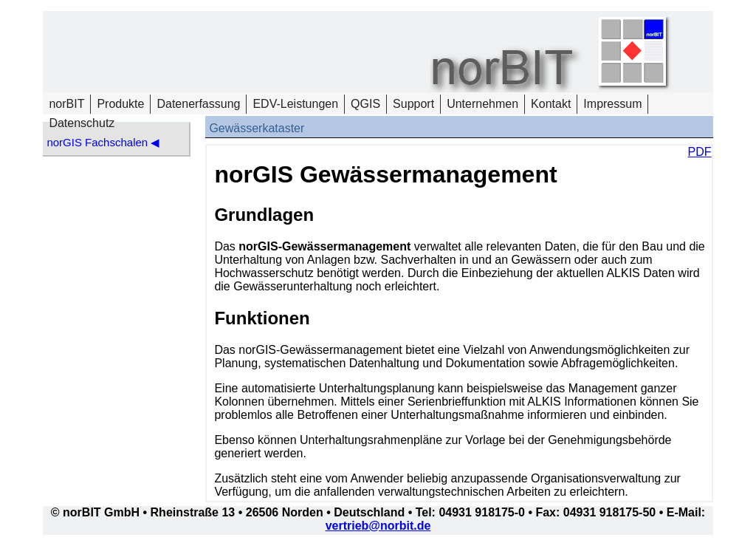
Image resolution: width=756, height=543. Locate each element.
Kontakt (551, 104)
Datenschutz (82, 123)
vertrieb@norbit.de (378, 526)
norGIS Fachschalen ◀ (103, 142)
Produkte (120, 104)
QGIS (365, 104)
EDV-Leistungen (295, 104)
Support (413, 104)
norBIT (66, 104)
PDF (700, 152)
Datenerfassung (198, 104)
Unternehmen (482, 104)
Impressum (612, 104)
